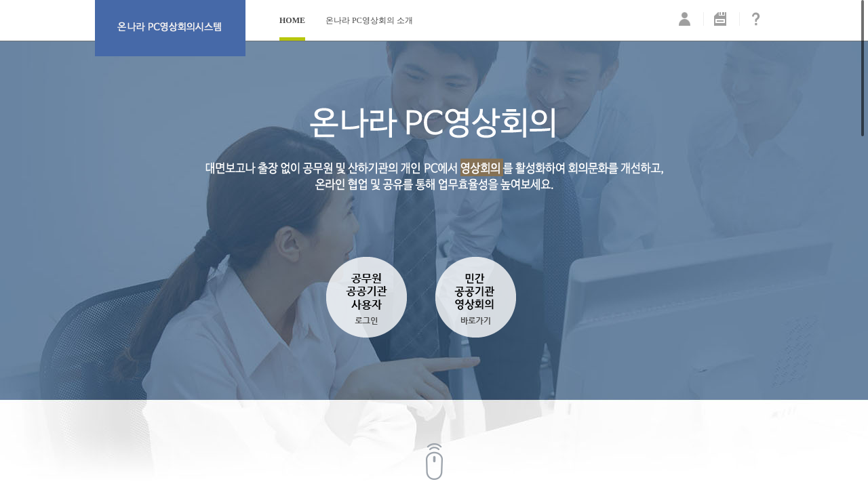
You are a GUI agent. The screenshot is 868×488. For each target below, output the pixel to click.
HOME (292, 20)
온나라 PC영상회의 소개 (369, 20)
